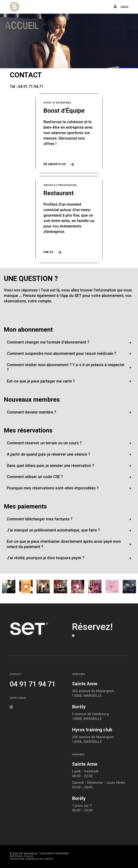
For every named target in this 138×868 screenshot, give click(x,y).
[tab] (69, 343)
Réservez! (92, 628)
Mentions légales (22, 856)
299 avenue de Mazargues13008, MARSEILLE (93, 740)
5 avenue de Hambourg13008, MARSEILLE (90, 717)
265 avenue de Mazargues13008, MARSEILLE (93, 694)
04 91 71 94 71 (33, 685)
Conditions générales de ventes (32, 859)
